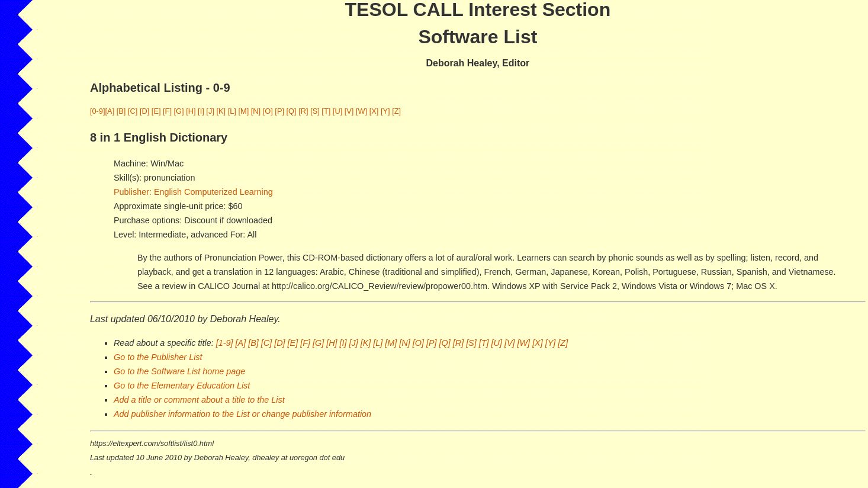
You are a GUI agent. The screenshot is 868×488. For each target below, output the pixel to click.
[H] (191, 111)
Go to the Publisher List (158, 357)
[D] (144, 111)
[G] (179, 111)
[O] (268, 111)
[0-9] (98, 111)
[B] (121, 111)
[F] (167, 111)
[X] (374, 111)
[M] (243, 111)
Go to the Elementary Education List (182, 386)
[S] (315, 111)
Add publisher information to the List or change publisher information (242, 414)
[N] (256, 111)
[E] (156, 111)
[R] (303, 111)
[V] (349, 111)
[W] (361, 111)
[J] (210, 111)
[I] (201, 111)
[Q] (292, 111)
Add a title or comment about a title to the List (199, 400)
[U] (337, 111)
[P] (279, 111)
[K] (221, 111)
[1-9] (225, 343)
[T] (326, 111)
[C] (133, 111)
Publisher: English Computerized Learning (193, 192)
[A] (110, 111)
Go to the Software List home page (179, 371)
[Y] (385, 111)
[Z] (396, 111)
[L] (232, 111)
